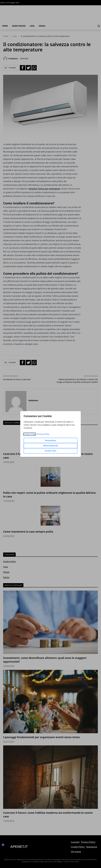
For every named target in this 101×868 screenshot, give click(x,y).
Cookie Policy (30, 434)
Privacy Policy (43, 434)
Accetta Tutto (51, 451)
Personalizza (50, 441)
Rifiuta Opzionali (50, 446)
